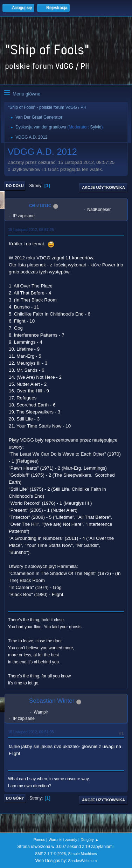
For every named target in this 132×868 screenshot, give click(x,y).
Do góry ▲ (89, 840)
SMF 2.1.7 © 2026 (50, 854)
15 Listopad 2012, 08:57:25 (31, 230)
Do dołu (15, 186)
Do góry (15, 798)
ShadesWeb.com (82, 861)
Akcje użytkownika (103, 187)
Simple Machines (83, 854)
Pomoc (39, 840)
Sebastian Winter (52, 701)
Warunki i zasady (63, 840)
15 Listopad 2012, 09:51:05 (31, 732)
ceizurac (40, 205)
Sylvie (96, 127)
